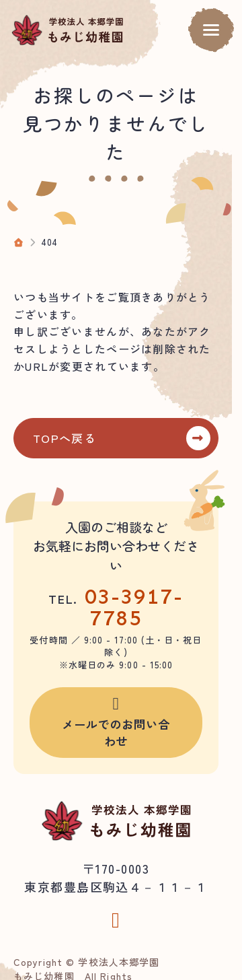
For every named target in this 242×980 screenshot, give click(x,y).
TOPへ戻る (65, 438)
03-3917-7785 (134, 607)
